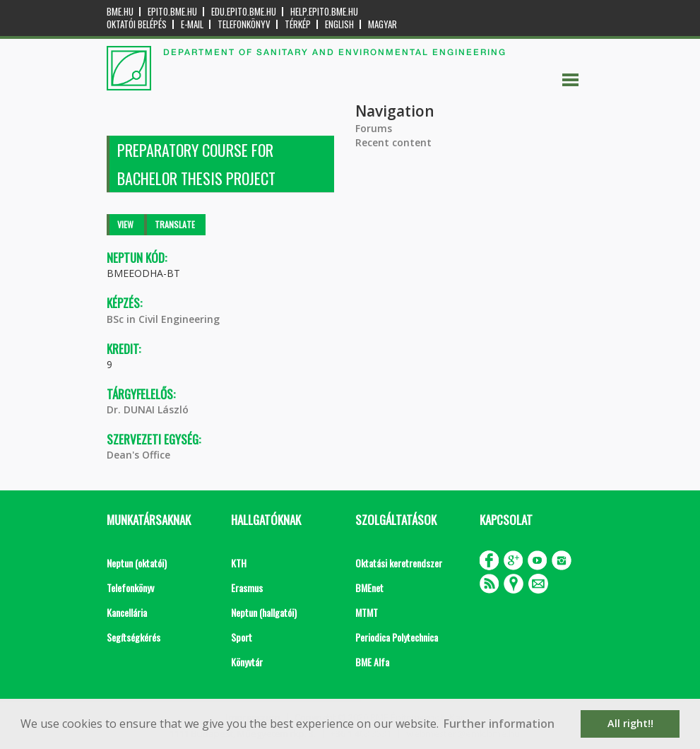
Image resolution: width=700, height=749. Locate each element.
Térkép (298, 24)
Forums (374, 128)
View (125, 224)
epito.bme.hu (172, 12)
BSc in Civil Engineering (163, 319)
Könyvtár (247, 662)
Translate (175, 224)
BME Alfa (372, 662)
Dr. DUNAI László (148, 409)
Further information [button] (499, 724)
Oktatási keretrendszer (399, 563)
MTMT (367, 612)
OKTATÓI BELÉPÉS (137, 24)
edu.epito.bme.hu (244, 12)
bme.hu (120, 12)
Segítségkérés (134, 637)
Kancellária (127, 612)
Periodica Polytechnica (397, 637)
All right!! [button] (630, 723)
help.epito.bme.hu (324, 12)
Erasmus (247, 588)
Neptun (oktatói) (137, 563)
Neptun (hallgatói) (264, 612)
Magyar (382, 24)
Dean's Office (138, 455)
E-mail (192, 24)
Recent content (393, 142)
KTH (239, 563)
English (339, 24)
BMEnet (369, 588)
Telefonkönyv (244, 24)
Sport (242, 637)
